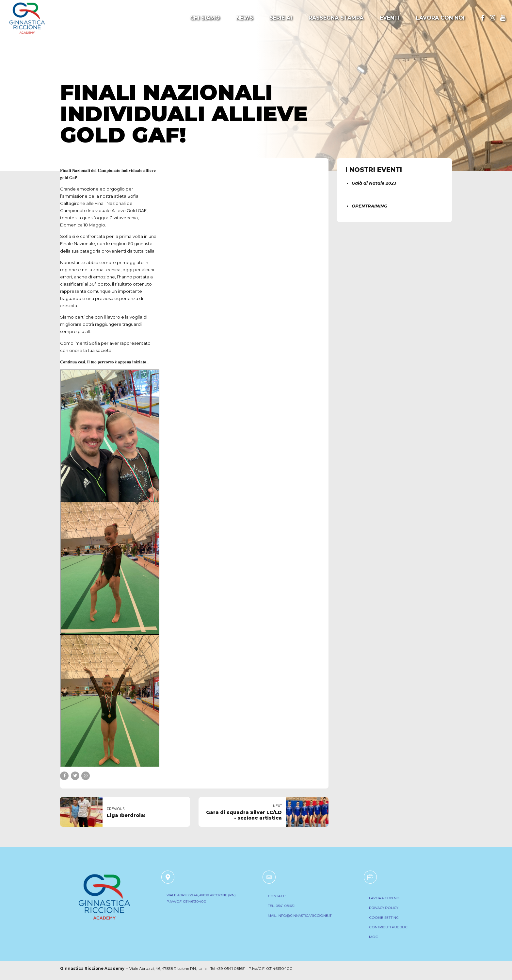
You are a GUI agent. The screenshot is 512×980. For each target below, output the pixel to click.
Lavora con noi (440, 18)
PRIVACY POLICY (389, 911)
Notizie (74, 71)
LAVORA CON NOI (390, 903)
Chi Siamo (205, 18)
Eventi (390, 18)
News (245, 18)
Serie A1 (281, 18)
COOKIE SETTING (389, 919)
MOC (381, 934)
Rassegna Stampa (336, 18)
